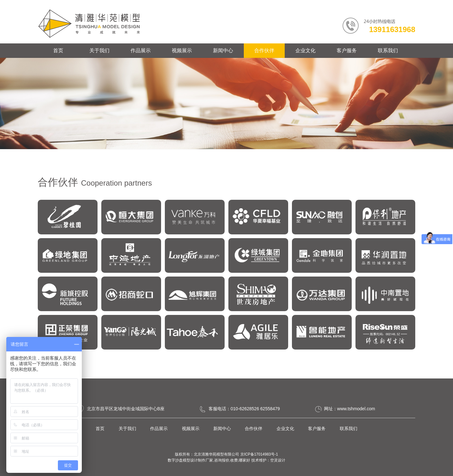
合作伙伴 (264, 50)
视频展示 (182, 50)
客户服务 (347, 50)
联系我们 (388, 50)
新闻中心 (223, 50)
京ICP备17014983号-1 (259, 454)
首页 (58, 50)
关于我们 (99, 50)
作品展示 (141, 50)
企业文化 (305, 50)
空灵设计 (278, 460)
